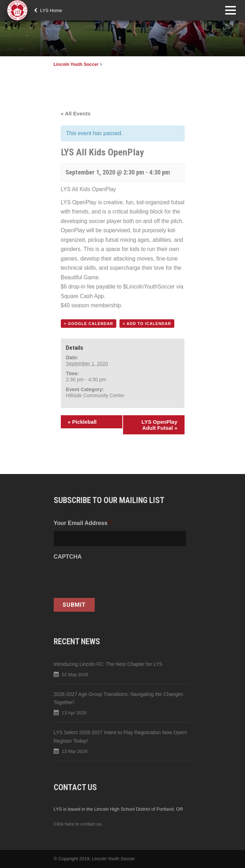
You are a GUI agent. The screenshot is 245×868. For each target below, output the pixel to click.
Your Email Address (83, 523)
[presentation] (107, 578)
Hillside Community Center (95, 395)
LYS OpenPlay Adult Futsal (159, 425)
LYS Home (48, 10)
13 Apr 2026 (74, 713)
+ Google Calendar (89, 324)
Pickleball (82, 422)
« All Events (76, 113)
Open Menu (230, 10)
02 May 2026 (75, 675)
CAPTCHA (68, 556)
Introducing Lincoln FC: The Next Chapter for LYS (108, 664)
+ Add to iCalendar (147, 324)
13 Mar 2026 (75, 751)
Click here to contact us (78, 824)
